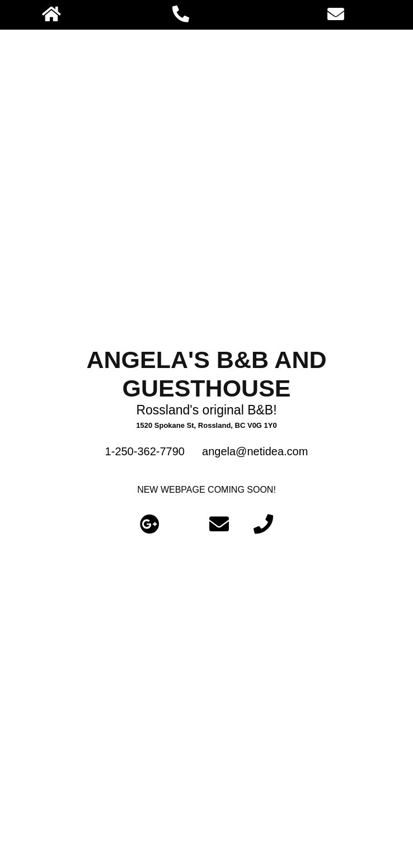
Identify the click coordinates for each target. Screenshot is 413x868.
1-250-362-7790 (145, 451)
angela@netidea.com (255, 451)
